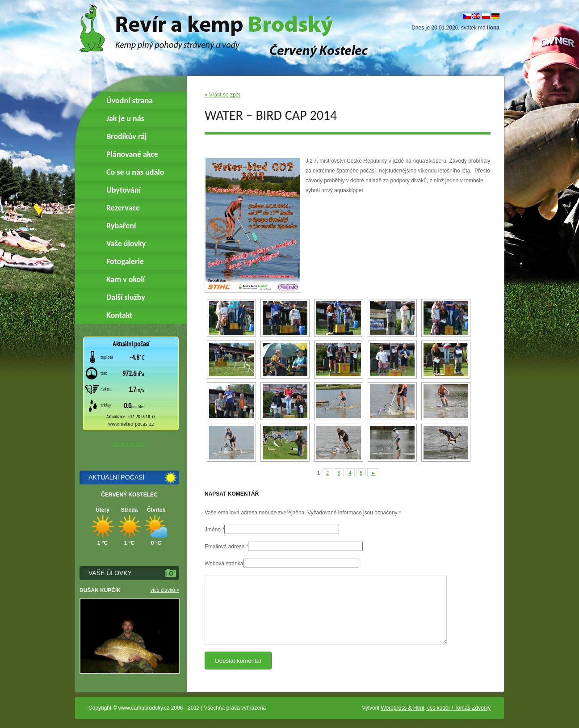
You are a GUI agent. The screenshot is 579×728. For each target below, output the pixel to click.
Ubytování (124, 190)
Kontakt (119, 315)
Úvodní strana (130, 101)
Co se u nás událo (135, 172)
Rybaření (121, 226)
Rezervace (123, 208)
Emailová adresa (224, 547)
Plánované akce (132, 154)
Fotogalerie (125, 261)
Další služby (126, 297)
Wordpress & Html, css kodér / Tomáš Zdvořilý (436, 708)
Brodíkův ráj (126, 136)
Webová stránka (224, 564)
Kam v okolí (126, 279)
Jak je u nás (125, 118)
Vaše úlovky (126, 244)
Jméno (213, 530)
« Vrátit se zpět (222, 95)
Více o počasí (129, 444)
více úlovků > (165, 590)
